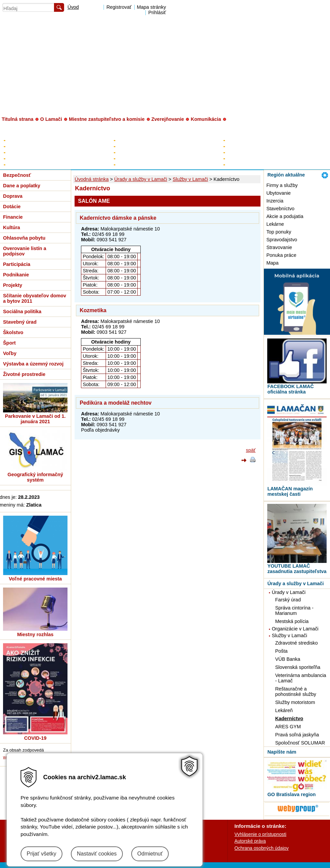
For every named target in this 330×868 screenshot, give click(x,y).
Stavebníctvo (280, 209)
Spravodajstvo (282, 240)
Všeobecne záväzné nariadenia (39, 158)
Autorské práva (250, 841)
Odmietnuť (150, 854)
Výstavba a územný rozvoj (33, 364)
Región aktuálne (286, 175)
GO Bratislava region (291, 794)
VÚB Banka (287, 659)
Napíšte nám (282, 752)
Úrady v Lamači (288, 592)
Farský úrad (288, 600)
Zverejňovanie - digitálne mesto (39, 165)
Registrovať (119, 7)
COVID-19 (35, 738)
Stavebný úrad (20, 322)
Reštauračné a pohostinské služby (296, 691)
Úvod (73, 7)
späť (251, 450)
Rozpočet (17, 152)
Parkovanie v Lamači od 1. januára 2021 (35, 419)
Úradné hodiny (241, 146)
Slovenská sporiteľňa (298, 667)
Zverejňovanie (168, 119)
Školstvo (13, 332)
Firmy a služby (282, 185)
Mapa (272, 263)
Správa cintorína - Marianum (294, 611)
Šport (9, 343)
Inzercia (275, 201)
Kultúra (11, 227)
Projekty (13, 285)
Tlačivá (234, 165)
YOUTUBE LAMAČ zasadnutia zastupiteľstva (297, 569)
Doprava (13, 196)
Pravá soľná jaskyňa (297, 735)
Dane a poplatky (22, 186)
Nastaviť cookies (97, 854)
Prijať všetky (42, 854)
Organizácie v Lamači (295, 629)
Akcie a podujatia (285, 216)
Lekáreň (284, 710)
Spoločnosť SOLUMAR (300, 743)
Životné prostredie (24, 374)
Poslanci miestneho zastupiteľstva (152, 152)
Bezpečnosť (17, 175)
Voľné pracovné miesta (35, 579)
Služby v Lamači (190, 179)
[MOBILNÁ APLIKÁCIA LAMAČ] (297, 333)
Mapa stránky (152, 7)
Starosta (125, 140)
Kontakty (235, 140)
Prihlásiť (157, 12)
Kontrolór (126, 158)
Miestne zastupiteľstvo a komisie (107, 119)
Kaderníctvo (289, 718)
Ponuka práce (281, 255)
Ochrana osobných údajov (262, 848)
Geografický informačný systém (35, 477)
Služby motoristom (295, 702)
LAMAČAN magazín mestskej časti (290, 491)
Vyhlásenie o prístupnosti (260, 834)
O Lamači (51, 119)
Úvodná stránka (92, 179)
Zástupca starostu (135, 146)
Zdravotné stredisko (296, 643)
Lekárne (275, 224)
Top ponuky (279, 232)
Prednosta (237, 152)
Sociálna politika (22, 311)
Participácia (17, 264)
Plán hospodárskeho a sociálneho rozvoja (49, 146)
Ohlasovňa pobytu (24, 238)
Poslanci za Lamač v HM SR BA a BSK (157, 165)
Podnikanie (16, 275)
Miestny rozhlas (35, 634)
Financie (13, 217)
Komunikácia (206, 119)
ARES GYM (288, 727)
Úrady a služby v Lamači (141, 179)
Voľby (10, 353)
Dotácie (12, 207)
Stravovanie (279, 247)
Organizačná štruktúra (249, 158)
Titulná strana (18, 119)
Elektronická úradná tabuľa (34, 140)
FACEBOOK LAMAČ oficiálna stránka (291, 389)
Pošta (281, 651)
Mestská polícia (292, 621)
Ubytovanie (278, 193)
